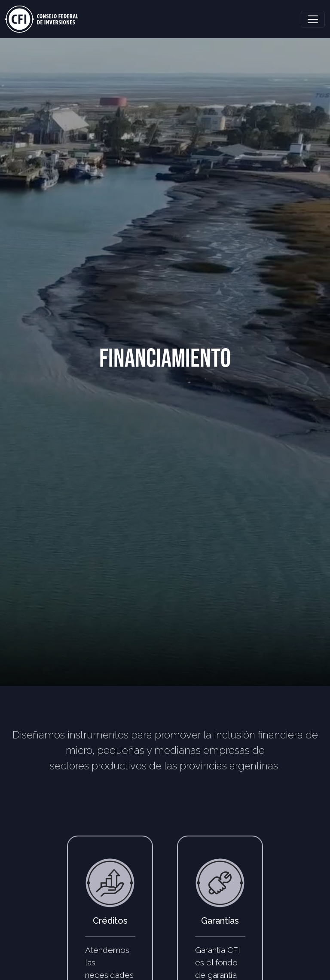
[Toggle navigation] (313, 19)
